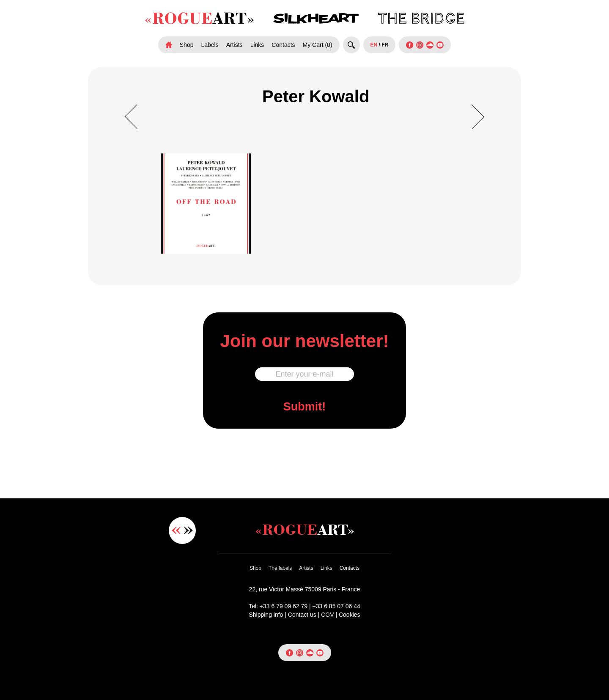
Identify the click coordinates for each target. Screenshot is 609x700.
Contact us (302, 615)
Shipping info (266, 615)
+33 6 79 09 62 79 (284, 606)
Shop (187, 45)
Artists (235, 45)
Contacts (283, 45)
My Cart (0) (318, 45)
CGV (327, 615)
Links (257, 45)
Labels (210, 45)
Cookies (350, 615)
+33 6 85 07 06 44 (336, 606)
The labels (280, 568)
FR (385, 45)
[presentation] (304, 462)
